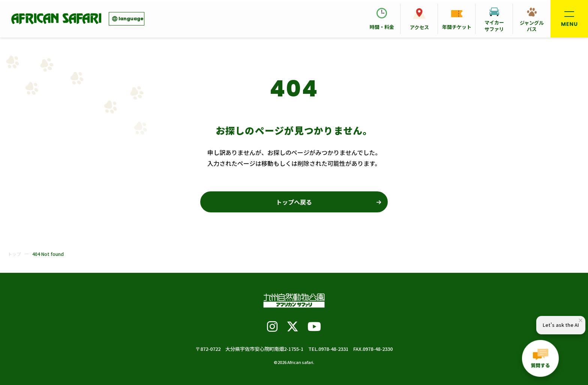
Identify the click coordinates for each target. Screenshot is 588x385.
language (131, 19)
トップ (14, 254)
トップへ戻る (294, 202)
